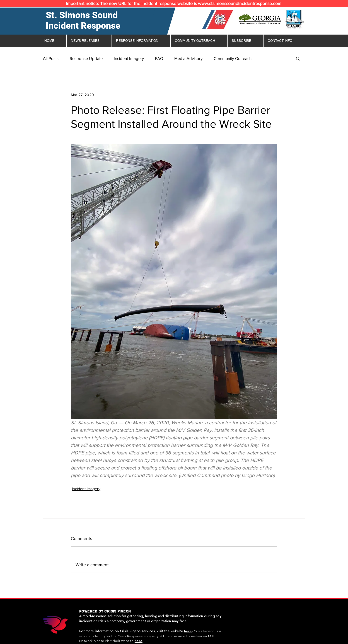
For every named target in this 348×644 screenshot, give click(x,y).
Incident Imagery (129, 58)
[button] (298, 58)
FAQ (159, 58)
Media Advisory (188, 58)
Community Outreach (233, 58)
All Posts (51, 58)
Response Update (86, 58)
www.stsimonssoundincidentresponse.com (240, 3)
